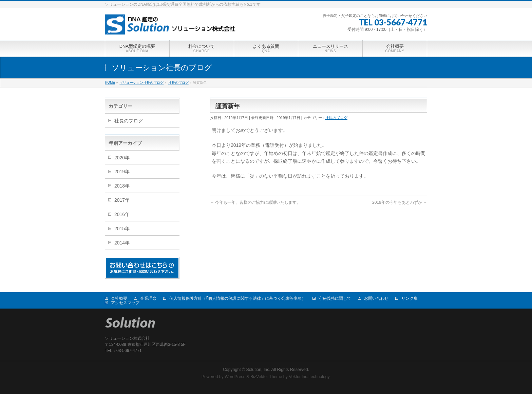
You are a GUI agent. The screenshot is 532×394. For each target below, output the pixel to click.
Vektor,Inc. (299, 377)
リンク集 (410, 298)
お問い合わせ (376, 298)
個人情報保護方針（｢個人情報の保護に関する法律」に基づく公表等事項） (237, 298)
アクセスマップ (125, 303)
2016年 (122, 214)
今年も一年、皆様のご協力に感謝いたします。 (255, 202)
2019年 (122, 172)
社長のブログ (336, 118)
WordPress (235, 377)
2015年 (122, 229)
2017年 (122, 200)
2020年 (122, 158)
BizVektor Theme (266, 377)
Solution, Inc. (258, 370)
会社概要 (119, 298)
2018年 (122, 186)
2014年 (122, 243)
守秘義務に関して (335, 298)
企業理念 (148, 298)
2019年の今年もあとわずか (400, 202)
